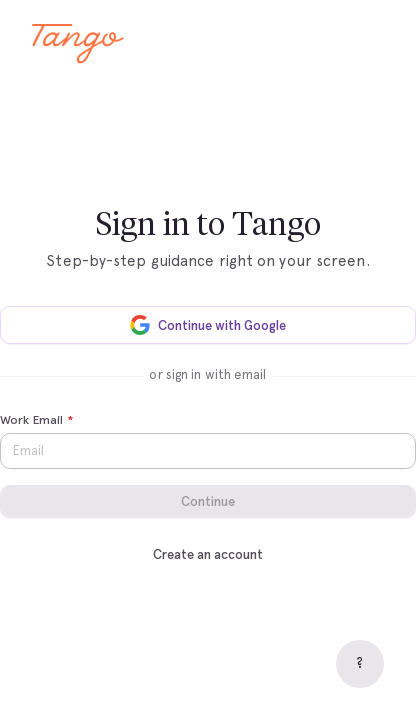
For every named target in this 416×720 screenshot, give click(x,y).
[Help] (360, 664)
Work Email (36, 421)
